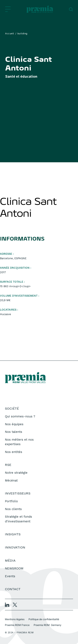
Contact (13, 589)
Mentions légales (15, 619)
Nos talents (14, 432)
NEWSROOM (14, 568)
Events (10, 576)
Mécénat (11, 480)
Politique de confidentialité (44, 619)
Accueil (10, 34)
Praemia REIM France (17, 625)
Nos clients (13, 509)
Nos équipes (14, 424)
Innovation (15, 547)
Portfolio (11, 501)
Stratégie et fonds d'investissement (18, 519)
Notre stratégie (16, 473)
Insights (13, 534)
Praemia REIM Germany (48, 625)
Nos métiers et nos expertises (19, 442)
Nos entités (14, 452)
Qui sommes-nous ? (20, 416)
